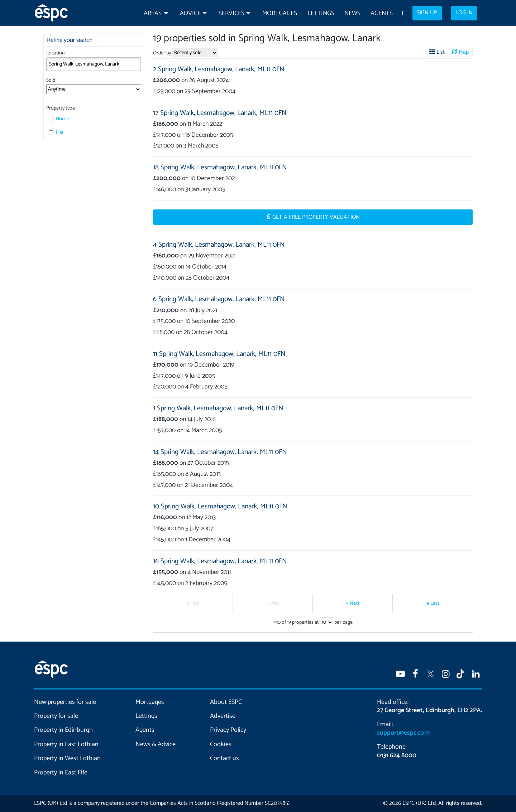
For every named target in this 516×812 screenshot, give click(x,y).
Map (464, 52)
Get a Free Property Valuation (316, 217)
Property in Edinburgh (63, 730)
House (59, 119)
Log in (464, 13)
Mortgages (280, 13)
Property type (60, 108)
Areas (153, 13)
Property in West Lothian (68, 758)
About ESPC (226, 702)
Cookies (221, 744)
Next (355, 603)
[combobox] (94, 64)
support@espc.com (403, 733)
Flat (56, 133)
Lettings (321, 13)
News (352, 13)
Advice (190, 13)
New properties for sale (65, 702)
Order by (162, 53)
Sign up (427, 13)
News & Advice (156, 744)
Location (55, 53)
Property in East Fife (61, 773)
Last (435, 603)
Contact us (224, 758)
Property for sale (56, 716)
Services (231, 13)
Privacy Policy (228, 730)
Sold (51, 80)
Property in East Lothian (66, 744)
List (441, 52)
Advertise (223, 716)
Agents (382, 13)
